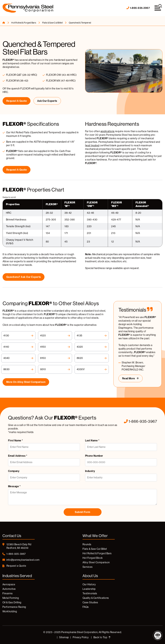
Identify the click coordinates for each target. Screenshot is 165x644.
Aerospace (9, 584)
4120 (55, 336)
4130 (18, 336)
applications (108, 131)
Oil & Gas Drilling (12, 602)
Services (88, 567)
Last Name (92, 441)
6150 (55, 358)
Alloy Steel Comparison (96, 562)
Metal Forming (11, 598)
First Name (15, 441)
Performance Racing (14, 607)
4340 (18, 358)
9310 (55, 369)
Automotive (9, 589)
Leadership (89, 589)
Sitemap (64, 637)
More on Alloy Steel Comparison (26, 382)
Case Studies (90, 602)
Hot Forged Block (93, 558)
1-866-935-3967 (138, 8)
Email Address (18, 456)
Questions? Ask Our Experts (24, 277)
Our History (89, 584)
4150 (55, 347)
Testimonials (90, 593)
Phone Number (94, 456)
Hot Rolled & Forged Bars (24, 23)
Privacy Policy (81, 637)
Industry (90, 471)
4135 (92, 336)
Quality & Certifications (96, 598)
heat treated (92, 145)
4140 (18, 347)
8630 (18, 369)
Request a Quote (17, 101)
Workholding (10, 611)
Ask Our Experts (47, 101)
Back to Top (102, 637)
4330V (92, 369)
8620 (92, 358)
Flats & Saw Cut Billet (53, 23)
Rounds (87, 544)
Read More (129, 378)
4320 (92, 347)
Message (14, 486)
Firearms (8, 593)
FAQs (86, 607)
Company (14, 471)
